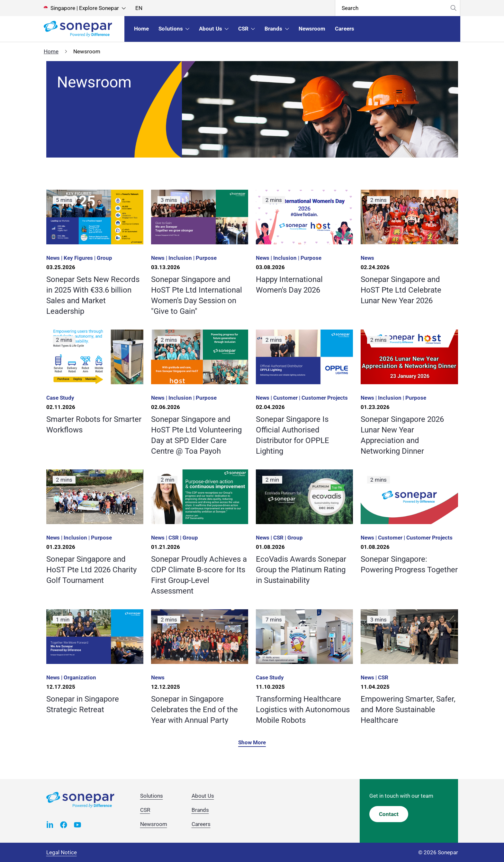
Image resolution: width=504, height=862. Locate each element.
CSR (145, 810)
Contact (389, 814)
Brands (200, 810)
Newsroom (154, 824)
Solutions (152, 796)
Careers (201, 824)
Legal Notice (62, 852)
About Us (203, 796)
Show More (252, 742)
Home (51, 51)
